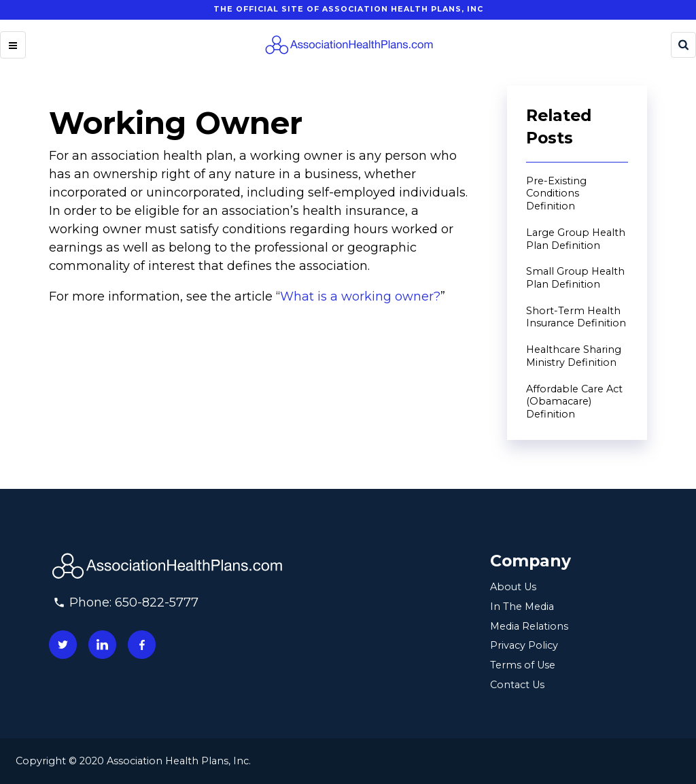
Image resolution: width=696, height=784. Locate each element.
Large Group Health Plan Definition (576, 239)
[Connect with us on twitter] (63, 644)
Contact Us (517, 685)
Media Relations (529, 626)
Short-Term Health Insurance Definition (576, 317)
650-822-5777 (157, 602)
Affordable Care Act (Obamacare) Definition (574, 402)
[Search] (683, 45)
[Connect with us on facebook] (142, 644)
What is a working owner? (360, 296)
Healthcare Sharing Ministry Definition (574, 356)
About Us (513, 587)
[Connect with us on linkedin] (102, 644)
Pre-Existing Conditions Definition (556, 193)
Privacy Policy (524, 645)
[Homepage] (349, 45)
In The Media (522, 607)
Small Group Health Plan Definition (575, 278)
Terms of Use (523, 665)
